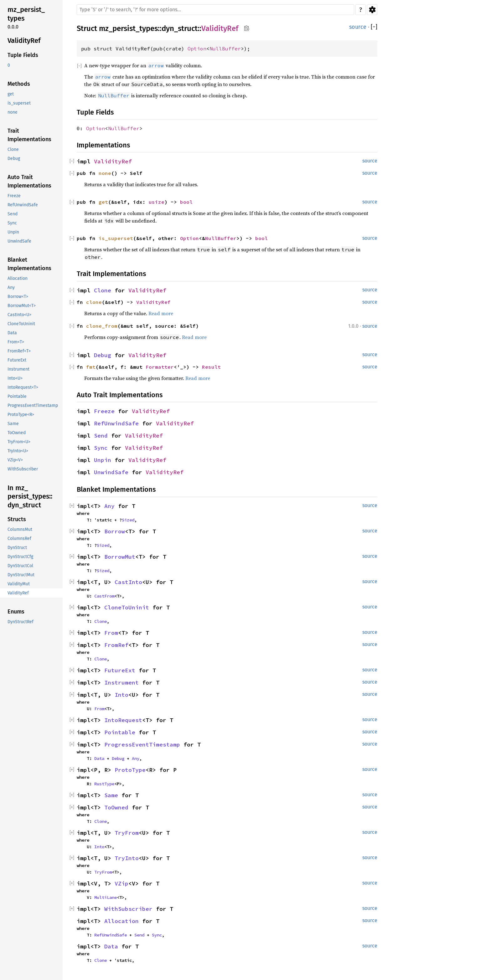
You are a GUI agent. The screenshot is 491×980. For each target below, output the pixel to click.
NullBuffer (225, 49)
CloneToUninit (127, 607)
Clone (103, 290)
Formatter (160, 367)
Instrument (121, 682)
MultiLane (106, 897)
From (111, 633)
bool (186, 202)
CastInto (128, 582)
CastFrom (104, 596)
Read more (161, 313)
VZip (121, 883)
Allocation (121, 921)
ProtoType (130, 770)
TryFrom (127, 833)
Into (121, 695)
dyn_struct (180, 28)
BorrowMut (120, 557)
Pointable (120, 732)
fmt (91, 367)
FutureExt (120, 670)
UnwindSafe (111, 472)
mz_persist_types (128, 28)
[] (374, 27)
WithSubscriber (128, 909)
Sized (128, 520)
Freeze (104, 411)
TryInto (127, 858)
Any (109, 506)
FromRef (116, 645)
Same (111, 795)
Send (101, 436)
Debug (103, 355)
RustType (104, 784)
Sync (101, 448)
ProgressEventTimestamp (142, 744)
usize (157, 202)
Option (197, 49)
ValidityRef (220, 28)
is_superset (116, 238)
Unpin (103, 460)
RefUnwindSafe (116, 423)
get (103, 202)
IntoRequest (123, 720)
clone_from (102, 326)
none (105, 173)
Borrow (115, 531)
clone (94, 302)
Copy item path (247, 28)
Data (99, 758)
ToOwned (116, 807)
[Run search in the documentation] (215, 10)
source (358, 27)
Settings (372, 10)
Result (211, 367)
